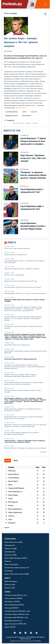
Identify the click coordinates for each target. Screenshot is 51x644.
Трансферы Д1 (10, 545)
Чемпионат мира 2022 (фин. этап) (16, 617)
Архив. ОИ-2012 (10, 627)
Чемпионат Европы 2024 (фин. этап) (17, 611)
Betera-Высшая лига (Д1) (14, 542)
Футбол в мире (10, 584)
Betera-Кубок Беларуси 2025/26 (16, 558)
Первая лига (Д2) (11, 548)
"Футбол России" (21, 108)
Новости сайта (10, 588)
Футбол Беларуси (11, 581)
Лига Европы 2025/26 (12, 601)
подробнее (7, 528)
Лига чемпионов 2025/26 (13, 598)
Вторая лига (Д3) (11, 555)
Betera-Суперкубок (12, 564)
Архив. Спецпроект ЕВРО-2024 (16, 624)
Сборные (8, 561)
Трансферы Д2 (10, 552)
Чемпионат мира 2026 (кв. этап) (16, 595)
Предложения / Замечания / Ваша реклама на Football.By (26, 641)
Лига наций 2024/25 (12, 608)
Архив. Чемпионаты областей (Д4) (17, 574)
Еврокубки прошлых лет (13, 621)
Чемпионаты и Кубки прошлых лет (17, 568)
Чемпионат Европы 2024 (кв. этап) (17, 614)
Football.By (11, 120)
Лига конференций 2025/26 (14, 605)
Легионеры (9, 571)
